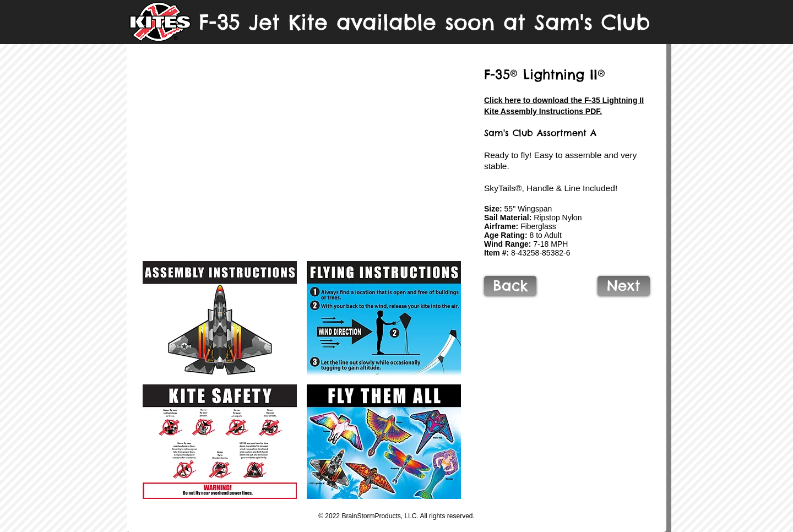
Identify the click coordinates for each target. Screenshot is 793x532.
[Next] (624, 286)
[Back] (510, 286)
